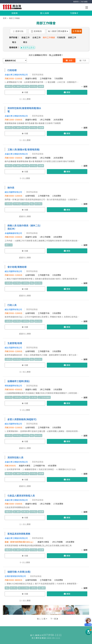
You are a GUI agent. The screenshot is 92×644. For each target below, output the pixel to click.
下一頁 (54, 619)
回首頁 (15, 13)
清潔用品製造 (28, 47)
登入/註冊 (45, 13)
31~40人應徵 (25, 372)
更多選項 (63, 31)
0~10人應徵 (25, 178)
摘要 (69, 60)
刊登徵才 (74, 13)
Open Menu (87, 8)
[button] (42, 619)
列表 (83, 60)
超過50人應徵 (25, 216)
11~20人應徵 (25, 99)
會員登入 (76, 2)
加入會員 (84, 2)
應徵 (67, 92)
